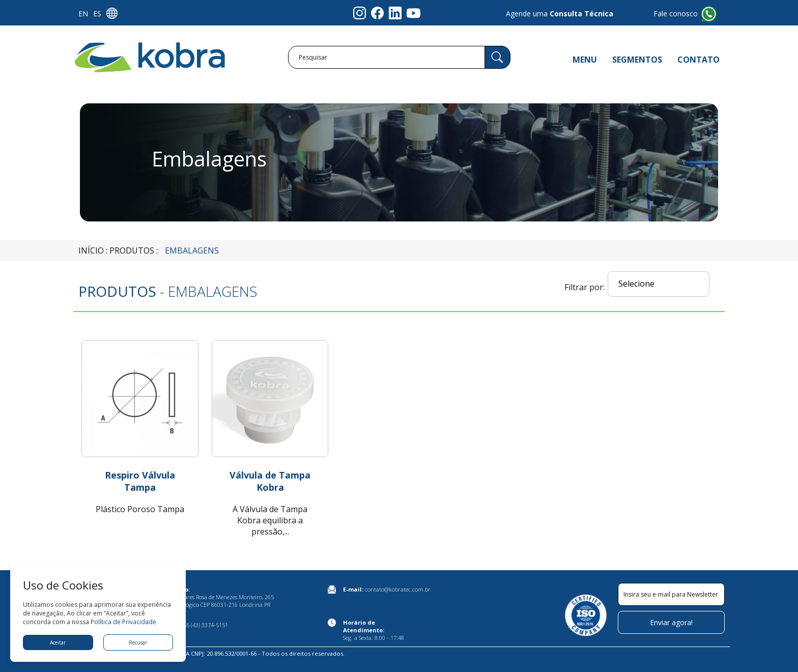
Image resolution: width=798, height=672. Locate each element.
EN (83, 13)
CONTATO (699, 60)
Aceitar (58, 642)
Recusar (138, 642)
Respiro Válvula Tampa (140, 481)
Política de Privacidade (123, 622)
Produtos (132, 250)
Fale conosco (676, 13)
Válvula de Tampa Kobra (270, 481)
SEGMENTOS (637, 60)
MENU (585, 60)
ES (97, 13)
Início (91, 250)
